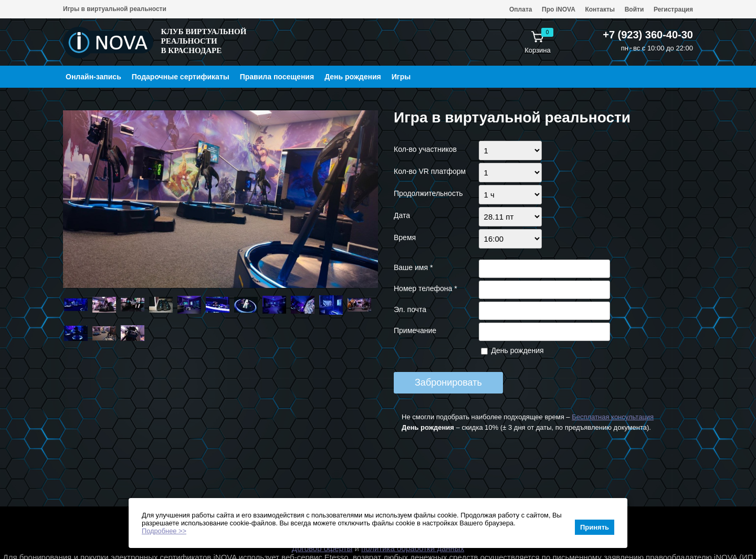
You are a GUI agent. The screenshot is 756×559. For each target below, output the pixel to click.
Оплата (521, 9)
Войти (634, 9)
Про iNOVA (559, 9)
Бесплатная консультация (613, 417)
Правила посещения (277, 77)
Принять (595, 527)
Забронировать (448, 382)
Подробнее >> (164, 531)
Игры (401, 77)
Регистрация (673, 9)
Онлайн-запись (93, 77)
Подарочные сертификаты (181, 77)
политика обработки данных (413, 548)
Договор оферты (322, 548)
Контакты (600, 9)
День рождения (353, 77)
